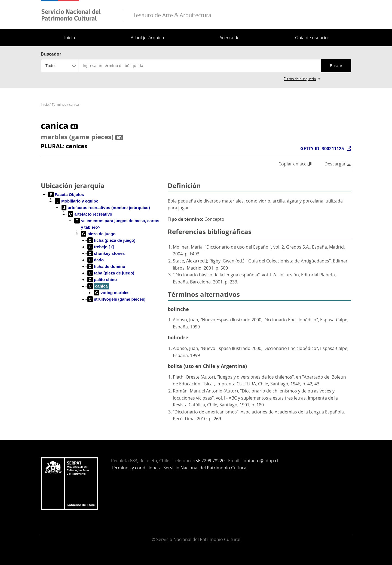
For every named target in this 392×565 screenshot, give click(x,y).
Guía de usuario (311, 38)
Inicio (70, 38)
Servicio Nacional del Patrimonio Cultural (205, 468)
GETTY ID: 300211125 (322, 149)
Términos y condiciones (135, 468)
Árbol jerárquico (147, 38)
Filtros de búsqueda (300, 79)
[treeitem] (66, 195)
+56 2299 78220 (209, 461)
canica (74, 105)
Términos (59, 105)
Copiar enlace (295, 164)
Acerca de (229, 38)
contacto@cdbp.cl (260, 461)
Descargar (338, 164)
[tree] (102, 251)
